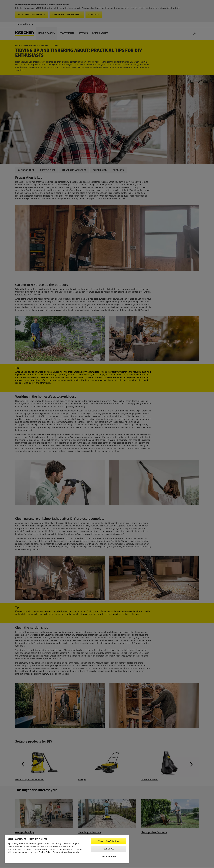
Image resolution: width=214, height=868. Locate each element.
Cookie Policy (45, 852)
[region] (67, 849)
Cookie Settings (108, 857)
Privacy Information (62, 852)
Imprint (76, 852)
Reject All (108, 849)
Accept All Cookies (108, 841)
